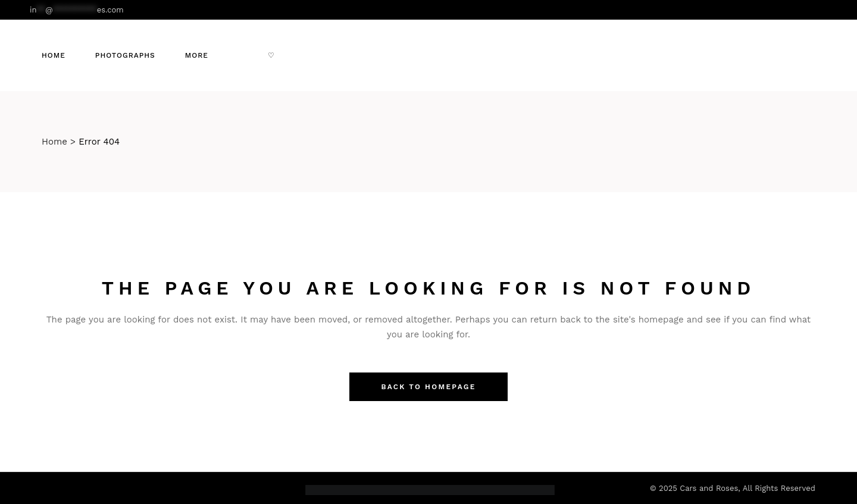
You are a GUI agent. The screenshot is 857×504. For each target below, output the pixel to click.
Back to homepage (428, 387)
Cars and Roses (709, 488)
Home (54, 142)
